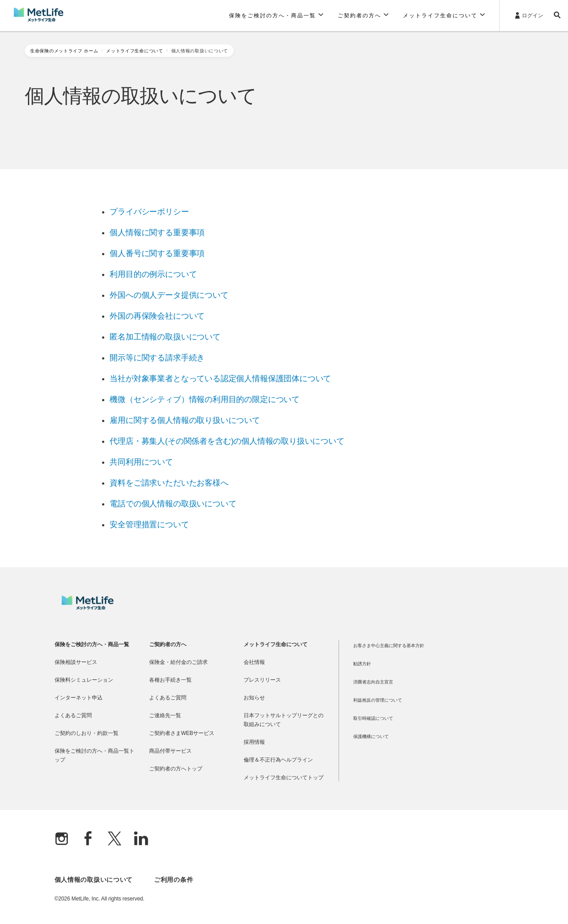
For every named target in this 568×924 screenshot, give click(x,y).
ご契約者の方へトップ (176, 769)
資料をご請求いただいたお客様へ (169, 483)
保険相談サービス (76, 662)
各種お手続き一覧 (170, 680)
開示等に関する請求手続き (157, 358)
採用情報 (254, 742)
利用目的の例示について (153, 274)
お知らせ (254, 698)
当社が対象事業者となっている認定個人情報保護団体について (220, 379)
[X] (114, 839)
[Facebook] (88, 839)
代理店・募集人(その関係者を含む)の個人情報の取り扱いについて (227, 441)
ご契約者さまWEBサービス (182, 733)
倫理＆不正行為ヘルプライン (278, 760)
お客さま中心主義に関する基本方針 (389, 646)
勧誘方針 (362, 664)
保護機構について (371, 736)
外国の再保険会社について (157, 316)
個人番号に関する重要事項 (157, 253)
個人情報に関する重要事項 (157, 233)
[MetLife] (88, 608)
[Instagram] (62, 839)
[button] (276, 16)
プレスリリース (262, 680)
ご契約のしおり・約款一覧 (87, 733)
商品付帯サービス (170, 751)
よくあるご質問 (73, 715)
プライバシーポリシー (149, 212)
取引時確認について (373, 718)
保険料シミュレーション (84, 680)
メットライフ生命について (134, 51)
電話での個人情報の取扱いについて (173, 504)
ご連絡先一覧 (165, 715)
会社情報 (254, 662)
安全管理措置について (149, 525)
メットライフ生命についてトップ (284, 778)
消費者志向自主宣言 (373, 682)
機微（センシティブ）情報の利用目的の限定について (205, 399)
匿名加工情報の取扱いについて (165, 337)
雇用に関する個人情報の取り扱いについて (185, 420)
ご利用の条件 (174, 880)
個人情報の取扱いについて (94, 880)
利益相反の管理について (378, 700)
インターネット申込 (79, 698)
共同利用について (141, 462)
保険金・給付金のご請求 (178, 662)
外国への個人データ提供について (169, 295)
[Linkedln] (141, 839)
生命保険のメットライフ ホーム (64, 51)
